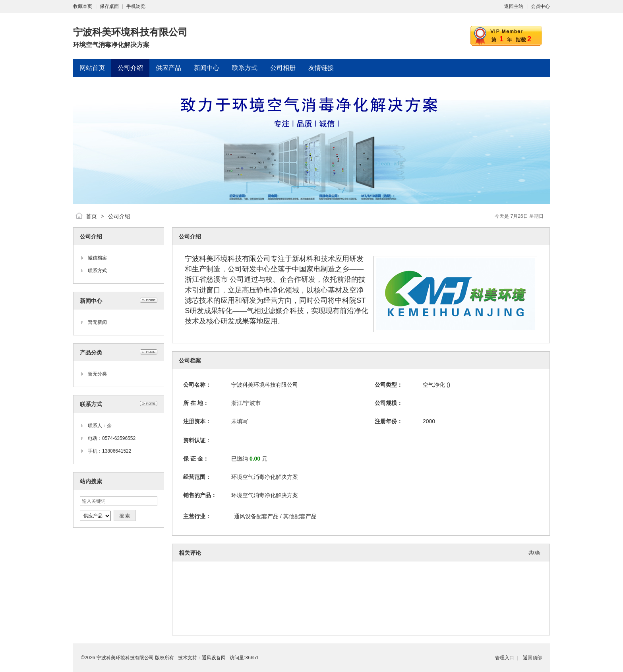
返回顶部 (532, 658)
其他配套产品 (300, 516)
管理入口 (505, 658)
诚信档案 (97, 258)
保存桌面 (109, 6)
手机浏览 (136, 6)
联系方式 (97, 271)
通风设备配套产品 (257, 516)
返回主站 (514, 6)
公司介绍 (119, 216)
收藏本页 (83, 6)
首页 (91, 216)
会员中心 (540, 6)
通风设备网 (214, 658)
